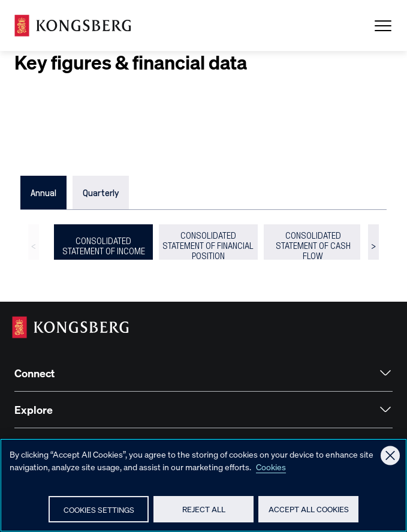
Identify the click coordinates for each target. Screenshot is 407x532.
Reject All (204, 509)
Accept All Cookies (309, 509)
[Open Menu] (383, 26)
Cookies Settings (99, 510)
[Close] (390, 455)
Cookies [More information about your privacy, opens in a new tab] (271, 467)
